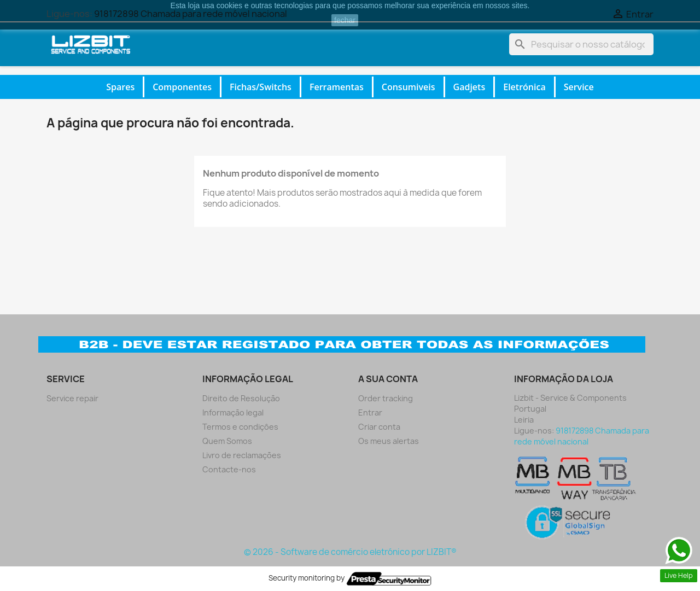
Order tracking (386, 398)
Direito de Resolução (241, 398)
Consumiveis (409, 87)
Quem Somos (227, 441)
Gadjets (469, 87)
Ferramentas (337, 87)
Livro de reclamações (242, 455)
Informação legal (233, 412)
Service (579, 87)
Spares (120, 87)
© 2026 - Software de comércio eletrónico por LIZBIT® (350, 552)
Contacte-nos (229, 469)
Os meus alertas (389, 441)
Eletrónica (524, 87)
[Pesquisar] (581, 44)
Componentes (182, 87)
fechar (345, 20)
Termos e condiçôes (240, 427)
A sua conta (388, 379)
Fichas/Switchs (261, 87)
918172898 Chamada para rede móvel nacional (582, 436)
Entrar (370, 412)
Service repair (72, 398)
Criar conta (379, 427)
